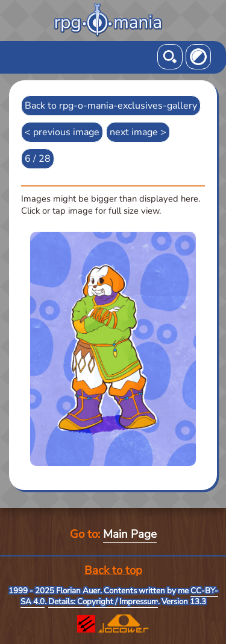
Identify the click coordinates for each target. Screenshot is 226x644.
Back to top (113, 570)
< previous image (62, 132)
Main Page (130, 534)
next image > (138, 132)
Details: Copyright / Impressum (103, 602)
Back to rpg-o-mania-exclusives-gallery (111, 106)
